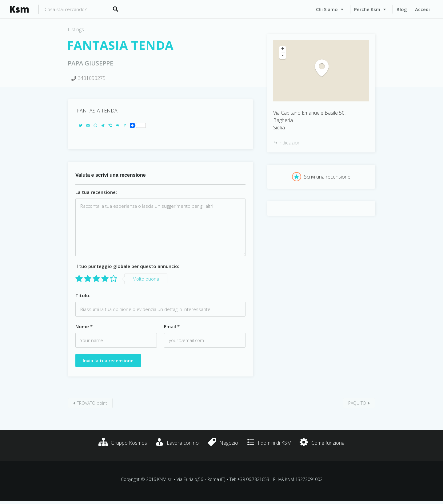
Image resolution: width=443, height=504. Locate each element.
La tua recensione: (96, 192)
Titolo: (83, 295)
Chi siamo (327, 9)
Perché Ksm (367, 9)
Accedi (422, 9)
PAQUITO (357, 403)
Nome (84, 326)
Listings (76, 30)
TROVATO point (92, 403)
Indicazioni (290, 143)
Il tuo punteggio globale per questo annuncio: (127, 266)
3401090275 (92, 78)
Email (172, 326)
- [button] (283, 56)
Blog (402, 9)
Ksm (19, 9)
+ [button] (283, 49)
